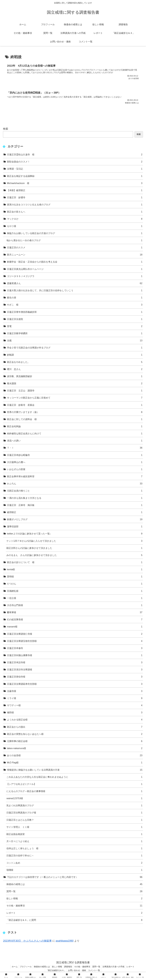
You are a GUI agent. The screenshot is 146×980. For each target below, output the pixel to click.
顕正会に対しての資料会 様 (75, 420)
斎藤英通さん (75, 284)
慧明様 (75, 577)
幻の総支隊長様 (75, 620)
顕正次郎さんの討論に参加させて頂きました (74, 549)
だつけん (75, 585)
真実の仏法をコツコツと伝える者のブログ (75, 205)
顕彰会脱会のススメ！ (75, 163)
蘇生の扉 (75, 298)
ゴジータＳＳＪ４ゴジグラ (75, 277)
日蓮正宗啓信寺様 (75, 678)
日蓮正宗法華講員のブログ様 (74, 814)
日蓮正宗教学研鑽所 (75, 334)
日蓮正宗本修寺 (75, 649)
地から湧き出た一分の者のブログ (74, 241)
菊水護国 (75, 384)
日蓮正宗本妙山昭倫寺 (75, 456)
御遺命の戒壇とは (74, 885)
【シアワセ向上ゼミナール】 (74, 785)
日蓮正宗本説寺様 (75, 663)
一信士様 (75, 599)
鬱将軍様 (75, 613)
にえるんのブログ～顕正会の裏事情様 (74, 792)
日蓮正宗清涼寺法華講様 (75, 670)
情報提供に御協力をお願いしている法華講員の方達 (75, 771)
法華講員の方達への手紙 (116, 968)
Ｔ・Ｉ (75, 449)
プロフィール (23, 968)
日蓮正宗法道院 (75, 320)
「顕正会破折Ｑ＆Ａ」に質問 (74, 921)
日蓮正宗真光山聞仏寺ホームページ (75, 270)
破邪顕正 (75, 513)
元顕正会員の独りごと (75, 492)
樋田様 (75, 713)
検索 (6, 130)
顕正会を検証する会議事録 (75, 177)
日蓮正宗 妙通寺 (75, 198)
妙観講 (75, 356)
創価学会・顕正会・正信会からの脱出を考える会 (75, 263)
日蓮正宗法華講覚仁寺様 (75, 635)
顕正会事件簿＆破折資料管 (75, 477)
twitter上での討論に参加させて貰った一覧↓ (75, 535)
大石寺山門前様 (75, 606)
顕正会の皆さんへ (75, 213)
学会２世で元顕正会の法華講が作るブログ (75, 349)
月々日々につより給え (74, 842)
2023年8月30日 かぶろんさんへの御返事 (27, 942)
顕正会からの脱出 (75, 728)
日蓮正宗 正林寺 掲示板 (75, 506)
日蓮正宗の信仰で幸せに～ (74, 857)
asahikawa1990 (65, 942)
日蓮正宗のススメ (75, 248)
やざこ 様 (75, 306)
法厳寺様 (75, 692)
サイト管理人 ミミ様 (74, 828)
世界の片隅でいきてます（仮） (75, 413)
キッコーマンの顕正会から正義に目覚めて (75, 399)
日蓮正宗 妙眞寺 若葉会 (75, 406)
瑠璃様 (74, 871)
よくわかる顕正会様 (75, 721)
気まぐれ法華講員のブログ (74, 806)
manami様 (75, 628)
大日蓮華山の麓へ (75, 463)
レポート (74, 914)
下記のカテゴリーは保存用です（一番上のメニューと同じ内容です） (75, 878)
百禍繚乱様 (75, 592)
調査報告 (68, 968)
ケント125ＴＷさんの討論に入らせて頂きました (74, 542)
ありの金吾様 (75, 756)
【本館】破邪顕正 (75, 191)
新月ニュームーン (75, 256)
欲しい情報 (74, 899)
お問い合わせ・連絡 (77, 971)
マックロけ (75, 220)
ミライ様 (75, 699)
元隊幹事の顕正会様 (75, 742)
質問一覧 (74, 892)
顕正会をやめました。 (75, 363)
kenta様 (75, 570)
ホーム (11, 968)
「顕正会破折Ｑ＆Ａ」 (55, 971)
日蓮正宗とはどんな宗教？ (74, 821)
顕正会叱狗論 (75, 427)
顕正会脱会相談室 (74, 835)
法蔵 (75, 341)
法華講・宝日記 (75, 170)
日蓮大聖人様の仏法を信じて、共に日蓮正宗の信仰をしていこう (75, 291)
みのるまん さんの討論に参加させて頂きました (74, 556)
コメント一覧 (95, 971)
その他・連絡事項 (74, 907)
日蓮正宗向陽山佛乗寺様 (75, 656)
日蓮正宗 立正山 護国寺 (75, 391)
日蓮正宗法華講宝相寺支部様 (75, 642)
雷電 (75, 327)
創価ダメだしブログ (75, 520)
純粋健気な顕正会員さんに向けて (75, 434)
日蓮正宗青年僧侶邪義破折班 (75, 313)
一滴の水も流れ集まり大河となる (75, 499)
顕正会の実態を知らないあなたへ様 (75, 735)
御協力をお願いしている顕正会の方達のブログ (75, 234)
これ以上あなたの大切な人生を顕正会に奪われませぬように (74, 778)
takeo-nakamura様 (75, 749)
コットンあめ (74, 864)
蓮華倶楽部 (75, 527)
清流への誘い (75, 442)
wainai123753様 (74, 799)
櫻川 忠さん (75, 370)
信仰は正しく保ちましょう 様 (74, 849)
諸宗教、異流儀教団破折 (75, 377)
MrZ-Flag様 (75, 764)
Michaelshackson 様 (75, 184)
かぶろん (75, 484)
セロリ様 (75, 227)
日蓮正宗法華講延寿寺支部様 (75, 685)
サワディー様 (75, 706)
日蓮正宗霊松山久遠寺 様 (75, 155)
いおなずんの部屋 (75, 470)
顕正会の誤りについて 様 (75, 563)
